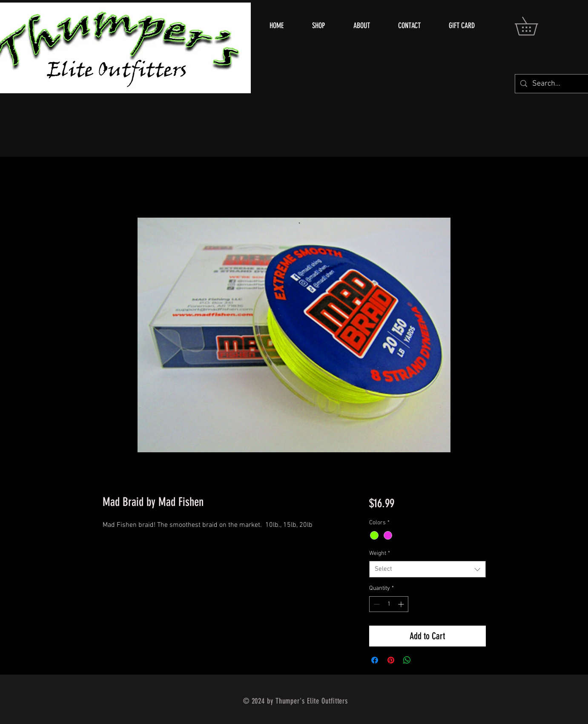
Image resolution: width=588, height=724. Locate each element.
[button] (535, 26)
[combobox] (427, 569)
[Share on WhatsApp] (407, 660)
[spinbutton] (389, 604)
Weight (380, 553)
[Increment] (402, 604)
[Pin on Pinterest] (391, 660)
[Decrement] (376, 604)
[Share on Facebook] (375, 660)
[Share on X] (423, 660)
